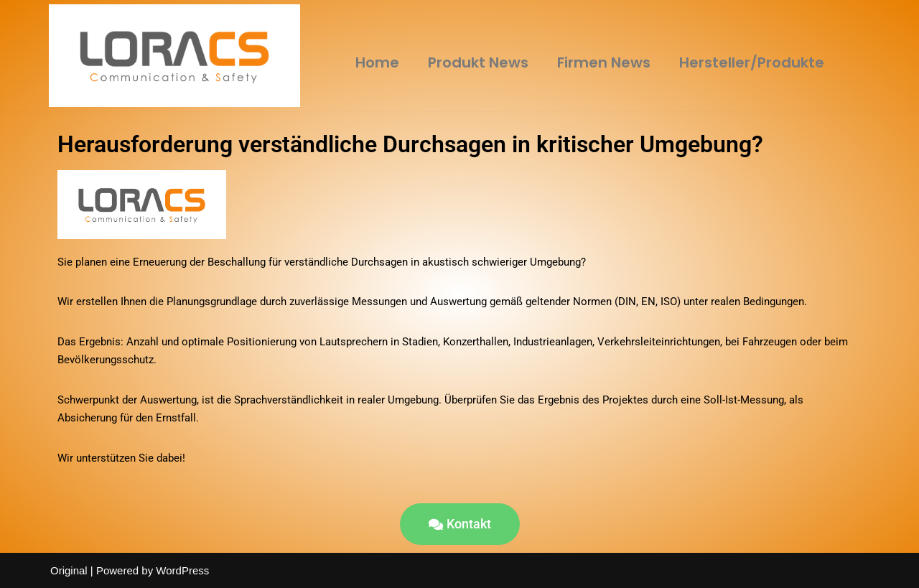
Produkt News (478, 62)
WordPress (182, 570)
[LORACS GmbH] (174, 56)
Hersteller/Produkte (752, 62)
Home (377, 62)
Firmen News (604, 62)
